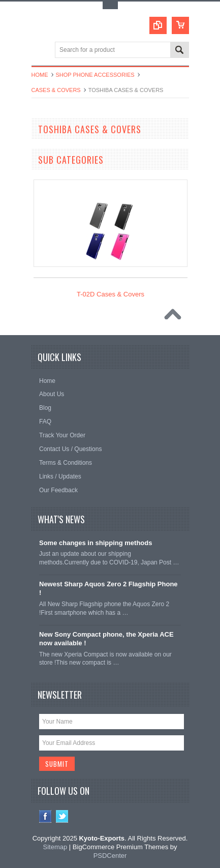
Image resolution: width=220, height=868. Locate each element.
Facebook (45, 816)
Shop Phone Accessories (95, 75)
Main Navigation (40, 51)
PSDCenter (110, 856)
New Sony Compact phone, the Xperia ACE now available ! (106, 639)
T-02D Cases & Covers (111, 294)
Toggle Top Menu (110, 5)
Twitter (62, 816)
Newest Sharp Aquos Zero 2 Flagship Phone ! (108, 588)
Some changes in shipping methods (96, 543)
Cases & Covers (56, 90)
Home (40, 75)
